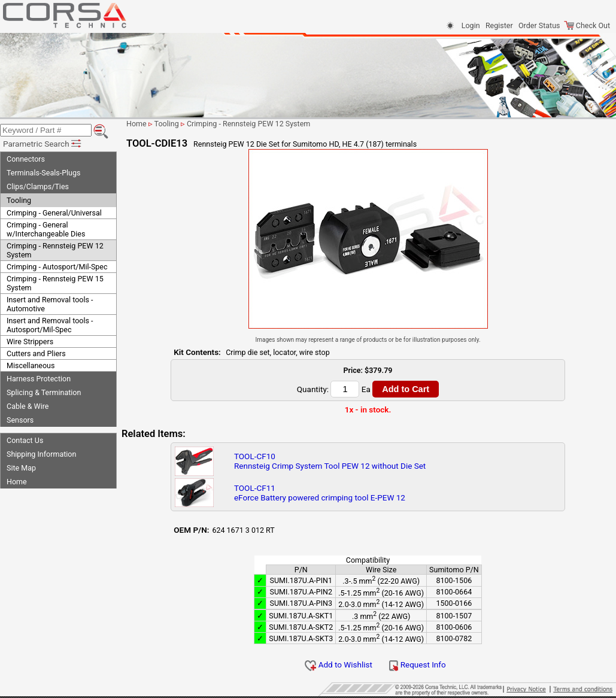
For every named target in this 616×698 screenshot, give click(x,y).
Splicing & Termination (44, 392)
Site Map (21, 468)
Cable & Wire (28, 406)
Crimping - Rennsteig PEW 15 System (55, 283)
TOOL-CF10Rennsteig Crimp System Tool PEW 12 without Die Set (330, 461)
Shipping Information (41, 454)
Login (471, 25)
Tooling (19, 200)
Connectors (26, 159)
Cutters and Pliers (36, 353)
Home (17, 482)
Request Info (417, 664)
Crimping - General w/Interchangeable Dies (46, 229)
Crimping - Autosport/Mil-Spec (57, 267)
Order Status (539, 25)
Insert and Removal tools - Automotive (50, 304)
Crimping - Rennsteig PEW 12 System (55, 250)
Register (499, 25)
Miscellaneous (31, 365)
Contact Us (25, 440)
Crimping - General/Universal (54, 213)
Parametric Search (43, 144)
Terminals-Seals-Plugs (43, 173)
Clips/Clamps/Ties (38, 186)
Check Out (587, 25)
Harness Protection (39, 379)
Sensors (20, 420)
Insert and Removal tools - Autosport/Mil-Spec (50, 325)
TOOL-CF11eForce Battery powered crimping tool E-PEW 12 (320, 493)
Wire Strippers (30, 342)
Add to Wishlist (339, 664)
